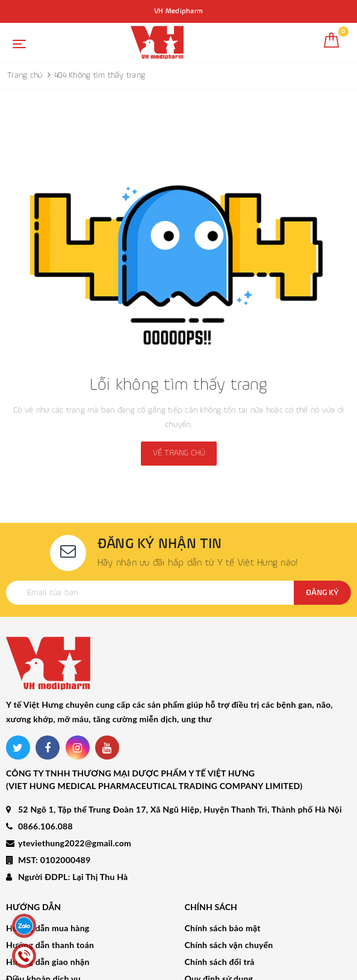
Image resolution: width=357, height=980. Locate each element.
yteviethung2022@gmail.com (75, 791)
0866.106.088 (45, 774)
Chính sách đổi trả (220, 909)
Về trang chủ (179, 453)
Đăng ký (322, 593)
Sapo (273, 967)
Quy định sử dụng (219, 925)
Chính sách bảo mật (223, 875)
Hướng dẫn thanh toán (50, 892)
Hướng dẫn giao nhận (48, 909)
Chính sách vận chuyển (229, 892)
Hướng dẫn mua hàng (48, 875)
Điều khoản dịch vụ (43, 925)
